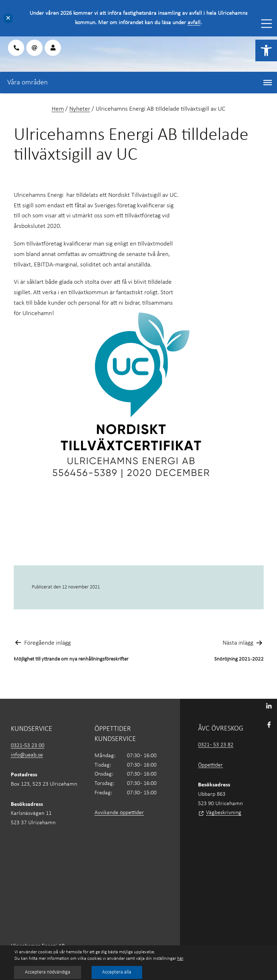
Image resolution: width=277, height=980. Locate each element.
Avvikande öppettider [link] (119, 813)
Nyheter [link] (80, 109)
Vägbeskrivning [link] (224, 813)
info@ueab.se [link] (27, 755)
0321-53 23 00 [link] (28, 746)
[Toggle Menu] (267, 24)
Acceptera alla (117, 972)
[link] (266, 50)
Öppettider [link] (210, 765)
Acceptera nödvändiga (48, 972)
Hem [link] (58, 109)
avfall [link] (194, 23)
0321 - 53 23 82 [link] (216, 745)
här (180, 959)
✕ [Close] (8, 18)
